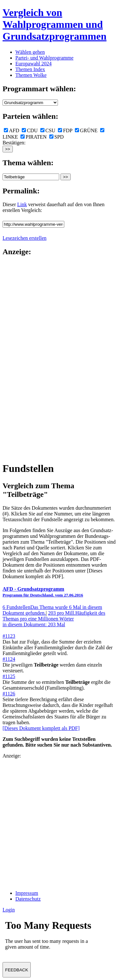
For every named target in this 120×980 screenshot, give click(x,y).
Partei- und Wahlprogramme (44, 58)
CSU (48, 130)
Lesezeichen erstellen (24, 238)
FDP (65, 130)
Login (9, 910)
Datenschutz (28, 899)
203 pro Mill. (54, 619)
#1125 (9, 676)
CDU (30, 130)
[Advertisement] (28, 359)
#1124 (9, 659)
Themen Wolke (31, 75)
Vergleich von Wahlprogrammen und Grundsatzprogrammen (55, 24)
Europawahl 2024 (33, 64)
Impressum (27, 893)
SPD (56, 137)
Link (22, 204)
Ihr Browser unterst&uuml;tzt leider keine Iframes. (51, 937)
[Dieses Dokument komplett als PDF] (41, 728)
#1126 (9, 694)
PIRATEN (34, 137)
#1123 (9, 636)
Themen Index (30, 69)
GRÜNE (86, 130)
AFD (12, 130)
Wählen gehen (30, 52)
